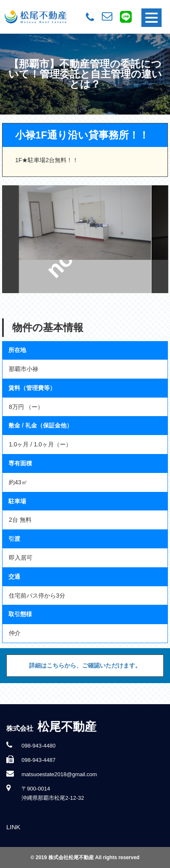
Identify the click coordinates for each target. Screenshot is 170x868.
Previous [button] (11, 239)
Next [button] (160, 239)
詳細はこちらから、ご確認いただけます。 (85, 665)
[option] (85, 239)
